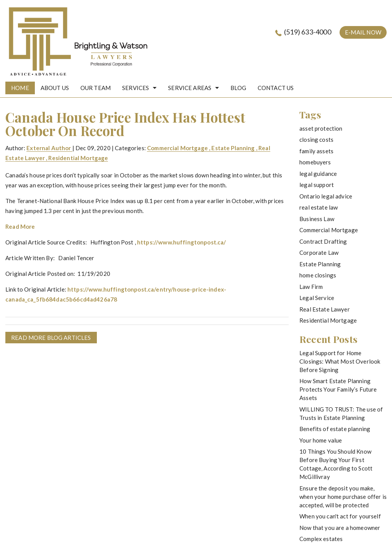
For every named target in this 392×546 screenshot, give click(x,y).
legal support (317, 185)
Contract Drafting (323, 241)
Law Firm (311, 287)
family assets (316, 151)
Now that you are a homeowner (340, 528)
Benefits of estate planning (335, 429)
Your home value (321, 440)
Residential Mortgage (78, 158)
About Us (55, 88)
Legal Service (317, 298)
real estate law (318, 207)
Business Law (317, 219)
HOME (20, 88)
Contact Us (276, 88)
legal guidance (318, 174)
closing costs (316, 139)
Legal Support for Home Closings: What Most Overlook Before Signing (340, 361)
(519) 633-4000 (308, 32)
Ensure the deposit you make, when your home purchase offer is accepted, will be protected (343, 497)
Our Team (96, 88)
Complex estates (321, 539)
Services (136, 88)
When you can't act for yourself (340, 516)
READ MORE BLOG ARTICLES (51, 338)
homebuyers (315, 162)
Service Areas (190, 88)
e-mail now (363, 32)
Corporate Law (319, 253)
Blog (238, 88)
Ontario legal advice (326, 196)
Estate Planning (233, 148)
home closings (318, 275)
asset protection (321, 128)
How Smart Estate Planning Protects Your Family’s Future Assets (338, 389)
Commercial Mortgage (177, 148)
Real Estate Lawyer (325, 309)
